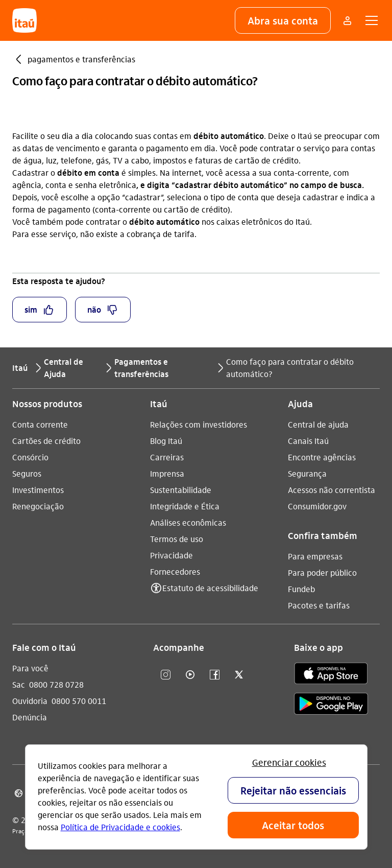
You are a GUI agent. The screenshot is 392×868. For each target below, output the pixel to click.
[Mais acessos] (347, 20)
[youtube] (190, 675)
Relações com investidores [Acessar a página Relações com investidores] (199, 424)
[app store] (331, 675)
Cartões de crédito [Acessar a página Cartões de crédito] (46, 441)
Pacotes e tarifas (319, 605)
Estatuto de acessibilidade (210, 588)
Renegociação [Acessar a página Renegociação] (38, 506)
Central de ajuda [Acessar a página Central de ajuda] (318, 424)
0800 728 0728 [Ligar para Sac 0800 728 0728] (56, 684)
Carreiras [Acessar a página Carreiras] (167, 457)
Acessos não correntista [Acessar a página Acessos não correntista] (332, 490)
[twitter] (239, 675)
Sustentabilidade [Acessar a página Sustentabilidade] (181, 490)
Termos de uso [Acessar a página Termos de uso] (177, 539)
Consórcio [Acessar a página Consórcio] (30, 457)
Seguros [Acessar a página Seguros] (27, 473)
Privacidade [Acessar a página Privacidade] (171, 555)
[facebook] (214, 675)
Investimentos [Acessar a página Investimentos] (38, 490)
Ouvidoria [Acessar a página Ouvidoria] (30, 701)
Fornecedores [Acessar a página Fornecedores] (175, 571)
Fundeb (301, 589)
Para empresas (315, 556)
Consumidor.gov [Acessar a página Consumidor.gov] (317, 506)
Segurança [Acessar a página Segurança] (307, 473)
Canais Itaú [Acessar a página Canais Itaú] (308, 441)
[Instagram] (165, 675)
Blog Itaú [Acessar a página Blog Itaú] (166, 441)
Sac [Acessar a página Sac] (19, 684)
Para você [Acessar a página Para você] (30, 668)
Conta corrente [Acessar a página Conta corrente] (40, 424)
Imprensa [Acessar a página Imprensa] (167, 473)
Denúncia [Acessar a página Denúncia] (30, 717)
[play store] (331, 705)
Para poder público (322, 572)
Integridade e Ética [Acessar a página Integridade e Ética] (185, 506)
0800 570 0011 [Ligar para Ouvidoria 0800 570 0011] (79, 701)
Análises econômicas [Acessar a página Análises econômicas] (188, 522)
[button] (283, 20)
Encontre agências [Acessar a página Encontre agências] (322, 457)
